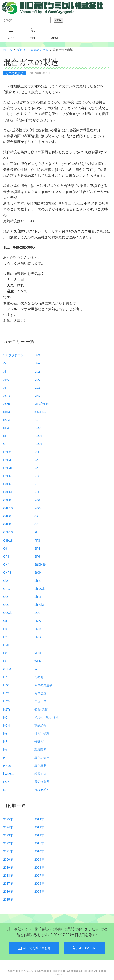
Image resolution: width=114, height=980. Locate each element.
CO (6, 597)
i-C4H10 (9, 773)
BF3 (6, 428)
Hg (5, 749)
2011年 (39, 843)
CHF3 (7, 572)
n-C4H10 (40, 412)
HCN (6, 725)
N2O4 (38, 444)
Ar (5, 387)
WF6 (38, 661)
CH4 (6, 564)
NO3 (37, 508)
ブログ (21, 50)
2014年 (39, 819)
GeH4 (7, 669)
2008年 (39, 867)
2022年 (8, 843)
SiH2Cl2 (40, 589)
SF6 (37, 556)
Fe (5, 661)
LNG (37, 379)
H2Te (7, 709)
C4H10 (8, 508)
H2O (6, 685)
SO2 (37, 613)
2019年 (8, 867)
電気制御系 (42, 781)
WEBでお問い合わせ (34, 948)
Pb (36, 532)
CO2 (6, 605)
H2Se (7, 701)
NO (37, 492)
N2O (37, 428)
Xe (36, 669)
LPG (37, 395)
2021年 (8, 851)
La (5, 789)
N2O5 (38, 452)
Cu (5, 629)
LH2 (37, 355)
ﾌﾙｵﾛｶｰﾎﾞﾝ (41, 789)
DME (7, 645)
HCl (6, 717)
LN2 (37, 371)
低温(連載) (41, 709)
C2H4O (8, 468)
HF (5, 741)
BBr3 (7, 412)
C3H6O (8, 492)
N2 (36, 420)
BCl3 (6, 420)
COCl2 (8, 613)
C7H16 (8, 532)
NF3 (37, 476)
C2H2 (7, 452)
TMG (38, 629)
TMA (38, 621)
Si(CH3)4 (41, 564)
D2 (5, 637)
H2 (5, 677)
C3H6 (7, 484)
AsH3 (7, 403)
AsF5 (7, 395)
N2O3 (38, 436)
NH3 (37, 484)
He (5, 733)
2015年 (8, 899)
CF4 (6, 556)
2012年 (39, 835)
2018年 (8, 875)
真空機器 (40, 765)
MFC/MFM (41, 403)
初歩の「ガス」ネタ (47, 717)
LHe (37, 363)
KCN (6, 781)
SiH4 (38, 597)
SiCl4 (38, 572)
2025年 (8, 819)
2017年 (8, 883)
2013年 (39, 827)
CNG (7, 589)
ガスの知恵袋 (39, 50)
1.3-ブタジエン (13, 355)
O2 (36, 516)
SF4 (37, 548)
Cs (5, 621)
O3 (36, 524)
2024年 (8, 827)
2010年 (39, 851)
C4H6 (7, 516)
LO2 (37, 387)
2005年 (39, 891)
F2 (5, 653)
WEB (11, 34)
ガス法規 (40, 693)
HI (5, 757)
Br (5, 436)
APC (6, 379)
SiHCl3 (39, 605)
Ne (36, 468)
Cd (5, 548)
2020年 (8, 859)
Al (5, 371)
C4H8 (7, 524)
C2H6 (7, 476)
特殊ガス (40, 741)
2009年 (39, 859)
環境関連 (40, 749)
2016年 (8, 891)
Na (36, 460)
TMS (38, 637)
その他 (39, 677)
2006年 (39, 883)
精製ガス (40, 773)
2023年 (8, 835)
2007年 (39, 875)
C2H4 (7, 460)
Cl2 (6, 581)
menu (55, 34)
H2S (6, 693)
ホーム (8, 50)
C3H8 (7, 500)
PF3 (37, 540)
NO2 (37, 500)
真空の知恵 (42, 757)
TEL (33, 34)
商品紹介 (40, 725)
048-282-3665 (84, 948)
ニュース (40, 701)
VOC (38, 653)
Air (5, 363)
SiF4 (37, 581)
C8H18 (8, 540)
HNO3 (7, 765)
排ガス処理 (42, 733)
